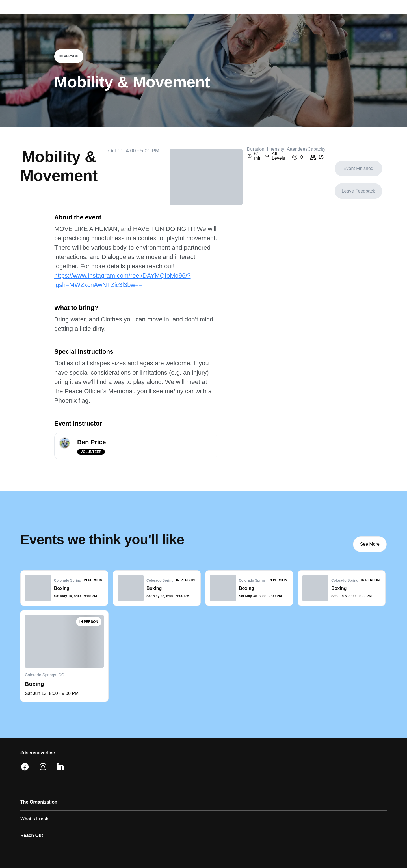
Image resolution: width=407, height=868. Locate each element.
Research (31, 783)
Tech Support (148, 760)
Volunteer (202, 14)
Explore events (167, 14)
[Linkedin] (382, 745)
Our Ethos (32, 760)
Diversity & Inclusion (43, 772)
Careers (29, 795)
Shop (88, 748)
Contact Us (146, 748)
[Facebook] (355, 745)
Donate (350, 14)
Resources (94, 760)
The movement (236, 14)
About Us (31, 748)
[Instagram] (369, 745)
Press (140, 772)
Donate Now (34, 831)
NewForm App (36, 807)
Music (27, 819)
